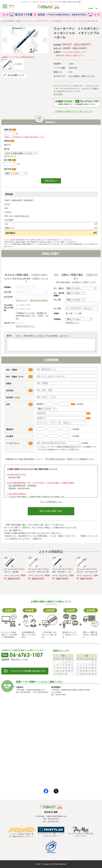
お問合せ (91, 8)
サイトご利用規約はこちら (51, 502)
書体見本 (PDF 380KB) (39, 300)
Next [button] (45, 40)
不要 (69, 314)
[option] (25, 40)
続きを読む (58, 94)
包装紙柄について (72, 323)
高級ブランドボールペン (26, 21)
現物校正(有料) (23, 309)
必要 (78, 314)
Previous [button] (5, 40)
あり (22, 323)
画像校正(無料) (23, 305)
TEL (97, 8)
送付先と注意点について (25, 326)
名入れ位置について (16, 75)
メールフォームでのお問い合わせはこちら (28, 671)
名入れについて (10, 156)
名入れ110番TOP (8, 21)
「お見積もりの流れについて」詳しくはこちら (73, 111)
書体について (26, 287)
